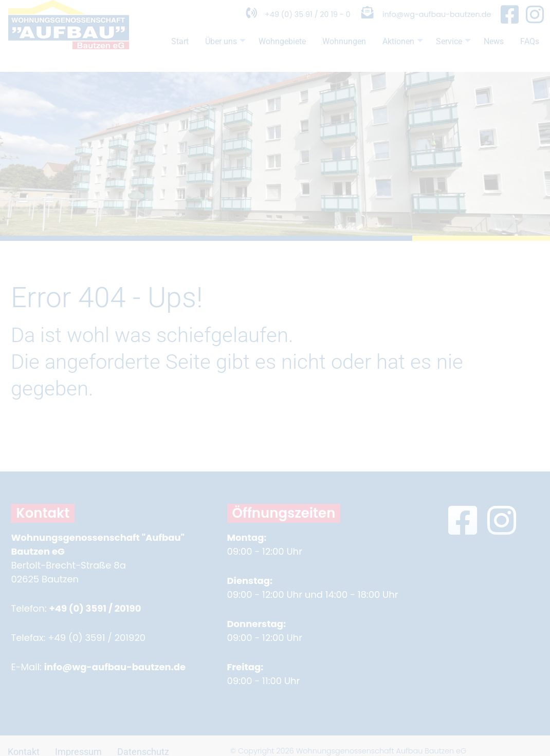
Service (447, 52)
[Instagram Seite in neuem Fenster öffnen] (535, 23)
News (490, 50)
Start (147, 50)
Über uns (197, 52)
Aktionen (392, 52)
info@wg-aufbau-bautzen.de (430, 22)
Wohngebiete (259, 50)
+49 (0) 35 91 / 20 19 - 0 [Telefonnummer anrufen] (274, 22)
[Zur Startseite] (69, 64)
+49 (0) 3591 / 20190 (95, 608)
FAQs (148, 70)
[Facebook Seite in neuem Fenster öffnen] (510, 23)
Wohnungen (327, 50)
